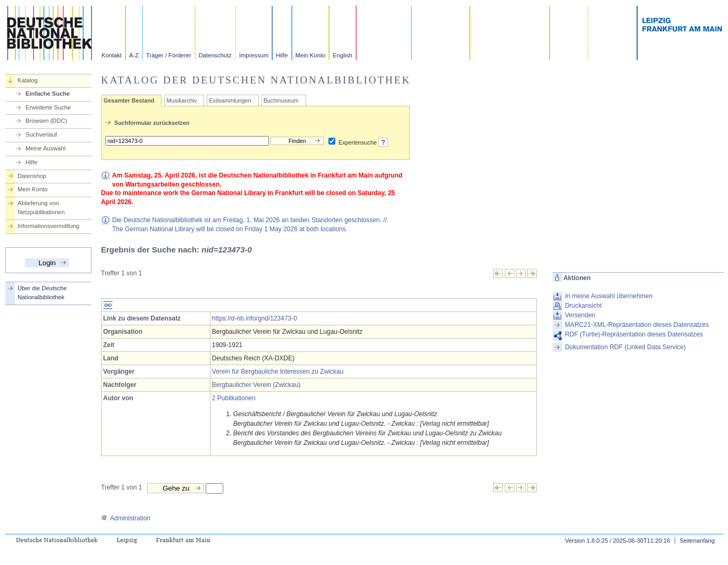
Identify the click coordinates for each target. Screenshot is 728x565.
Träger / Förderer (169, 55)
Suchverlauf (41, 134)
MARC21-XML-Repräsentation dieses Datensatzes (637, 325)
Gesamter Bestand (129, 100)
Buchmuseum (281, 100)
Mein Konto (311, 55)
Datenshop (32, 176)
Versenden (580, 315)
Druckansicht (583, 306)
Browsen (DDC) (46, 121)
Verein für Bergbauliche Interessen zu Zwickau (278, 372)
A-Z (134, 55)
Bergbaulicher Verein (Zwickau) (256, 385)
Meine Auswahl (45, 148)
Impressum (254, 55)
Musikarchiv (181, 100)
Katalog (28, 80)
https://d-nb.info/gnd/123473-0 (255, 318)
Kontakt (112, 55)
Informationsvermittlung (48, 226)
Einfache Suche (48, 94)
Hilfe (282, 55)
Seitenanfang (697, 541)
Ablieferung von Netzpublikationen (41, 208)
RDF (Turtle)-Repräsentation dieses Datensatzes (634, 334)
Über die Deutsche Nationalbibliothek (42, 293)
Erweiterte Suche (48, 107)
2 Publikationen (234, 398)
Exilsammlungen (230, 100)
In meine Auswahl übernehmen (609, 296)
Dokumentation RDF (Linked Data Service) (625, 347)
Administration (126, 518)
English (342, 55)
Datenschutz (215, 55)
